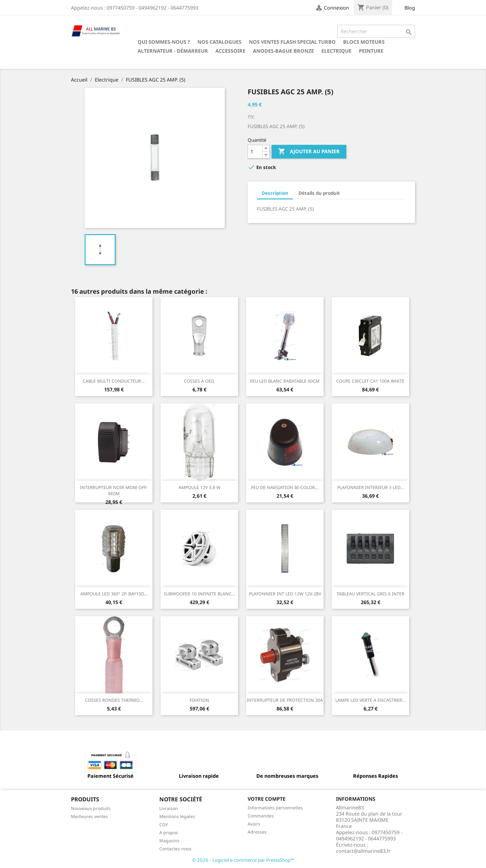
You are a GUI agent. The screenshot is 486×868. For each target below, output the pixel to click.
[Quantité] (255, 152)
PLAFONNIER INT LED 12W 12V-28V (285, 594)
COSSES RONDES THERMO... (114, 700)
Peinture (371, 51)
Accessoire (230, 51)
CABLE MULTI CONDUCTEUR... (114, 381)
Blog (410, 8)
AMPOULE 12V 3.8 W (199, 487)
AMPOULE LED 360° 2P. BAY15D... (114, 594)
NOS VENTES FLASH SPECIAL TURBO (292, 42)
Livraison (169, 808)
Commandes (261, 816)
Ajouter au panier (309, 152)
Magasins (169, 841)
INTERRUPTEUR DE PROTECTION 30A (285, 700)
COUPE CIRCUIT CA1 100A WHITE (370, 381)
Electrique (336, 51)
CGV (163, 824)
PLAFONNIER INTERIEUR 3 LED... (371, 487)
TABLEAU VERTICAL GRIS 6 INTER (371, 594)
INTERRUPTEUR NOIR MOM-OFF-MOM (114, 490)
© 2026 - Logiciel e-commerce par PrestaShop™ (243, 860)
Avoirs (254, 824)
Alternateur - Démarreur (173, 51)
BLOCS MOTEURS (364, 42)
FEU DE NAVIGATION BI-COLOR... (285, 487)
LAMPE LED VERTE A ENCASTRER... (371, 700)
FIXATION (199, 700)
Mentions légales (177, 816)
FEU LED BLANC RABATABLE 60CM (285, 381)
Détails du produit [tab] (319, 193)
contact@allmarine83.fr (363, 851)
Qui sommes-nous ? (164, 42)
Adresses (257, 832)
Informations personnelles (275, 808)
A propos (169, 832)
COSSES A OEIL (199, 381)
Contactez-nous (175, 849)
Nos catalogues (219, 42)
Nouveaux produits (91, 808)
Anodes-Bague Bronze (283, 51)
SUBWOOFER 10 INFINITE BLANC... (199, 594)
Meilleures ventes (89, 816)
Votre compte (267, 799)
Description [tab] (275, 193)
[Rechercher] (376, 31)
